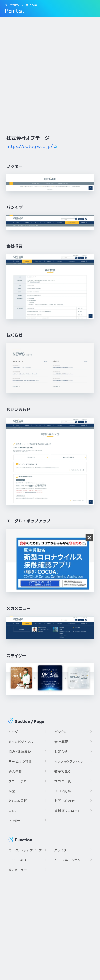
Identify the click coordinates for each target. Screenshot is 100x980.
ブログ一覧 (63, 781)
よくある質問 (18, 801)
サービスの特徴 (20, 761)
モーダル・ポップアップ (25, 850)
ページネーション (68, 860)
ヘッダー (15, 732)
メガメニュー (18, 870)
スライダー (62, 850)
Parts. (14, 11)
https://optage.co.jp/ (30, 146)
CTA (12, 811)
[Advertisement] (50, 75)
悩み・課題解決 (20, 752)
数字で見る (63, 771)
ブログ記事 (63, 791)
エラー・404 (18, 860)
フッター (15, 821)
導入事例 (15, 771)
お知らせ (61, 752)
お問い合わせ (65, 801)
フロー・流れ (18, 781)
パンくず (61, 732)
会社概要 (61, 742)
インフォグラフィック (69, 761)
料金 (12, 791)
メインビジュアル (21, 742)
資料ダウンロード (68, 811)
